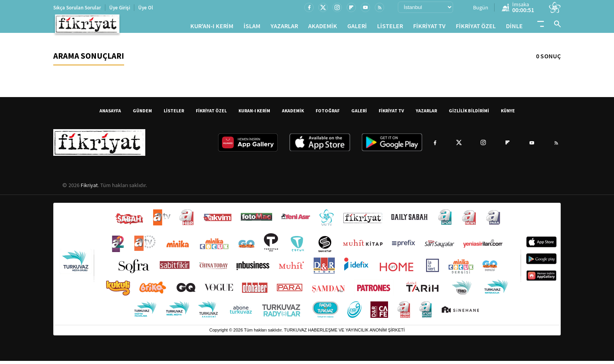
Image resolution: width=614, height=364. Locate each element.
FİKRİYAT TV (429, 28)
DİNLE (514, 28)
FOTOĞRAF (328, 114)
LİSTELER (390, 28)
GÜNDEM (142, 114)
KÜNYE (508, 114)
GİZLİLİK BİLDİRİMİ (469, 114)
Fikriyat (89, 188)
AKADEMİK (323, 28)
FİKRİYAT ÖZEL (476, 28)
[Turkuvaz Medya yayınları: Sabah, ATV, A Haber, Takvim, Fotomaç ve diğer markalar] (307, 267)
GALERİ (357, 28)
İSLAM (252, 28)
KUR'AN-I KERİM (212, 28)
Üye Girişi (120, 8)
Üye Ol (146, 8)
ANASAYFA (110, 114)
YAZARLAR (284, 28)
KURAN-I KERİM (254, 114)
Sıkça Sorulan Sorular (77, 8)
